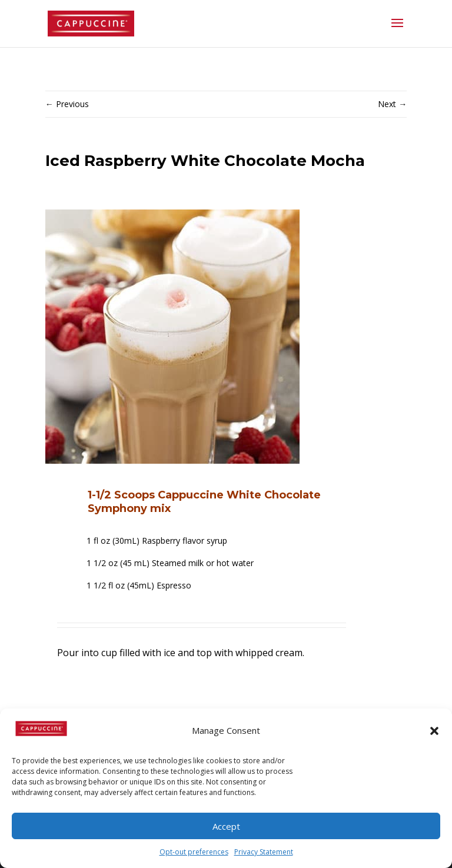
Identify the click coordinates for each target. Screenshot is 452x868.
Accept (226, 826)
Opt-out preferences (194, 852)
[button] (434, 731)
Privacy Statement (264, 852)
